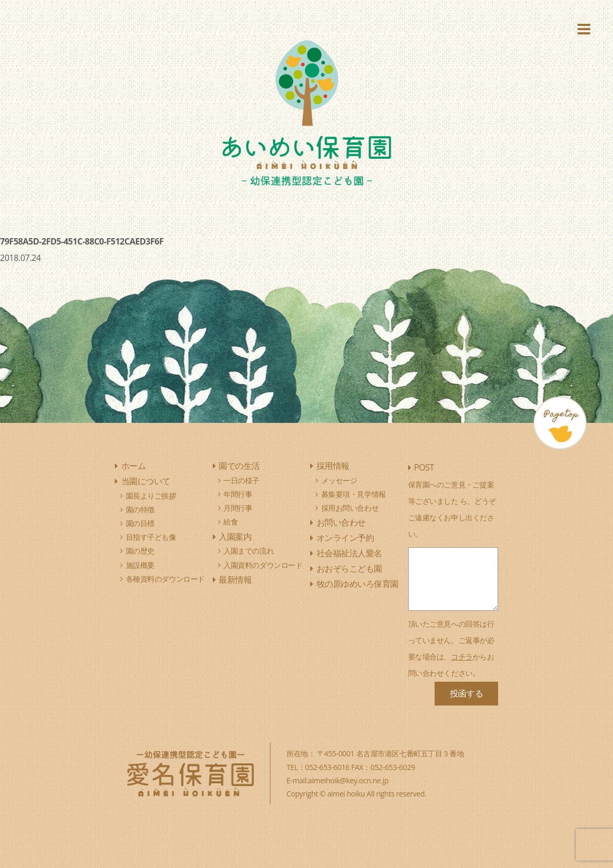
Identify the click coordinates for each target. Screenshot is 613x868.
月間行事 (238, 508)
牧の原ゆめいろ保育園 (358, 584)
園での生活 (239, 466)
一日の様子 (241, 480)
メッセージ (339, 480)
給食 (231, 522)
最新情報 (235, 580)
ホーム (134, 466)
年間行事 (238, 494)
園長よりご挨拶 (151, 496)
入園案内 (235, 537)
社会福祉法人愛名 (349, 553)
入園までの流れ (249, 551)
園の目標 (140, 523)
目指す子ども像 (151, 537)
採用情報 (333, 466)
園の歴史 (140, 551)
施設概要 (140, 565)
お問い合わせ (341, 522)
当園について (146, 481)
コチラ (462, 657)
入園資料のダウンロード (263, 565)
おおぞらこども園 (349, 568)
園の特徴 (140, 509)
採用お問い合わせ (350, 508)
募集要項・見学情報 (354, 494)
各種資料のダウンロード (165, 579)
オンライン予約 (345, 538)
